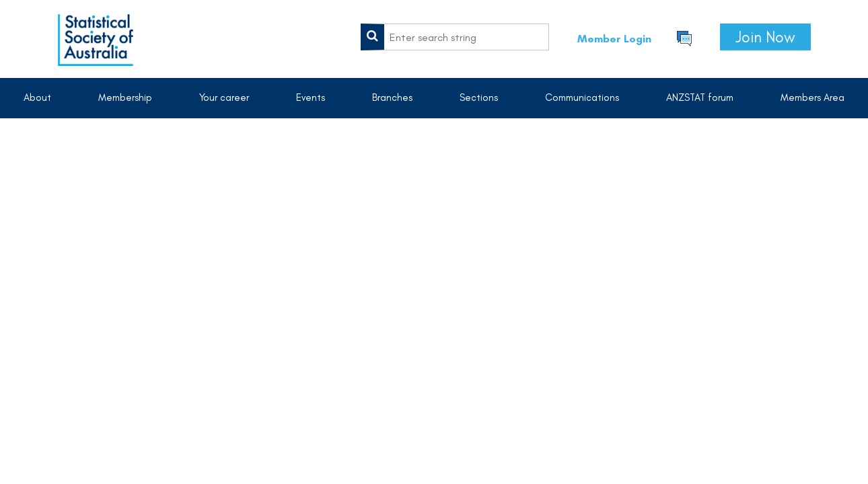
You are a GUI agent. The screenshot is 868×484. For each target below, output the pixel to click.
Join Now (765, 37)
